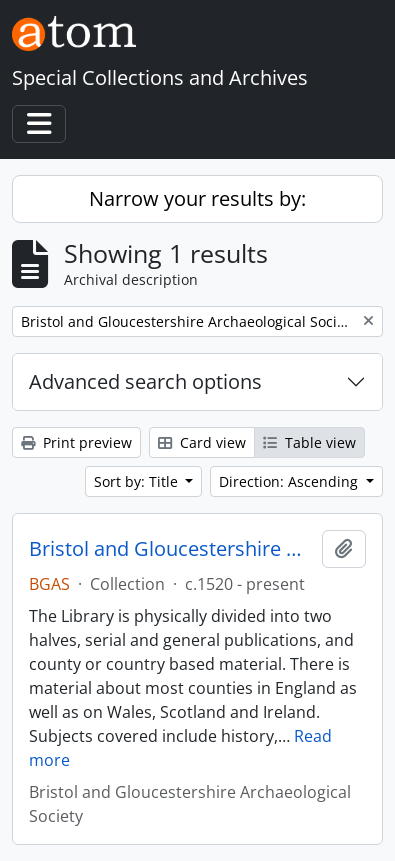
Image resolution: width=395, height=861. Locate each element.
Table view (309, 442)
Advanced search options (145, 381)
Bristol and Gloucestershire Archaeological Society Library (171, 549)
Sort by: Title (138, 481)
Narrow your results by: (197, 198)
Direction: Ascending (290, 481)
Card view (202, 442)
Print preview (76, 442)
